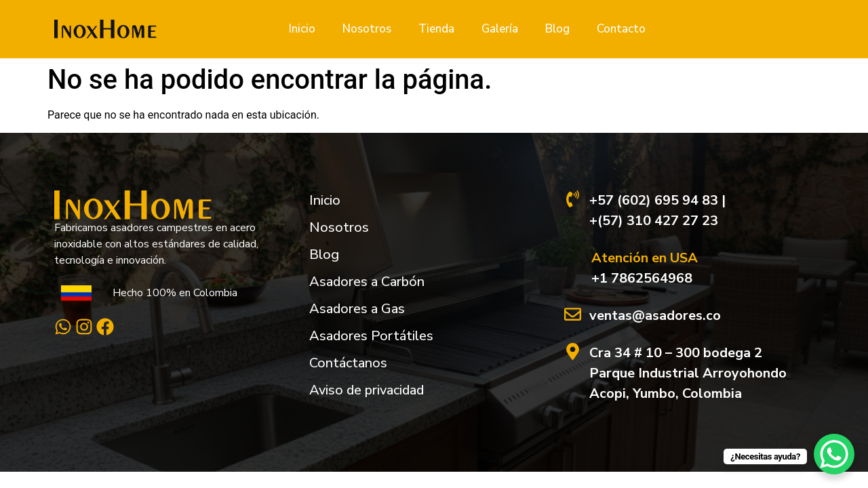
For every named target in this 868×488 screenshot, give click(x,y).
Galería (500, 29)
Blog (557, 29)
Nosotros (367, 29)
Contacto (621, 29)
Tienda (436, 29)
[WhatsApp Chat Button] (834, 454)
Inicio (302, 29)
